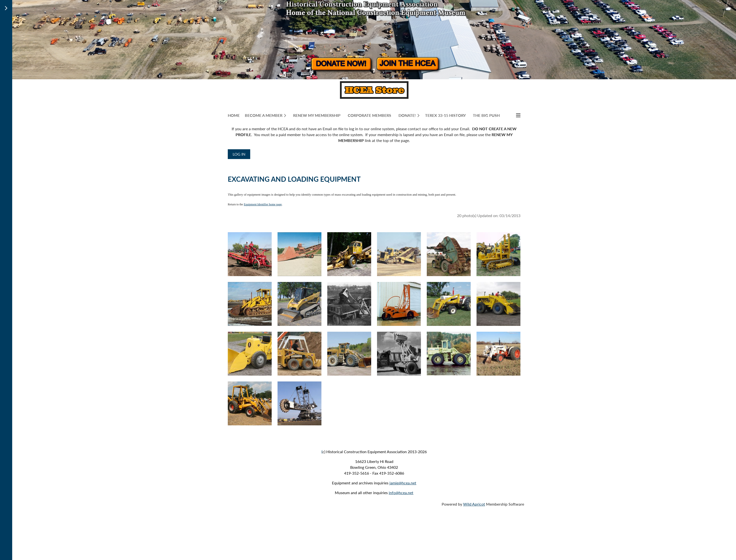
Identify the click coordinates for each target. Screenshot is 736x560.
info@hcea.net (401, 493)
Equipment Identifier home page (263, 204)
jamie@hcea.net (403, 483)
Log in (239, 154)
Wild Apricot (474, 504)
